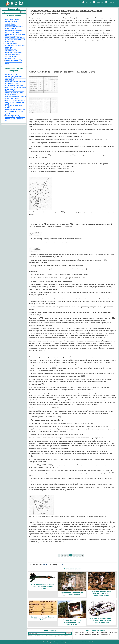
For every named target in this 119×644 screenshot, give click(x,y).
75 (80, 555)
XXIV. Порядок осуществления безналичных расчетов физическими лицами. (14, 52)
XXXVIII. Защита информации (11, 57)
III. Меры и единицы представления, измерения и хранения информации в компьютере (15, 39)
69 (62, 555)
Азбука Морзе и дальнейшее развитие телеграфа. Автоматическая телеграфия (16, 77)
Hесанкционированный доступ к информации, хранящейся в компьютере (15, 32)
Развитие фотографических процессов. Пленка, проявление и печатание (15, 83)
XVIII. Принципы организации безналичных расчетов (15, 45)
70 (65, 555)
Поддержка (93, 641)
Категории (99, 3)
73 (74, 555)
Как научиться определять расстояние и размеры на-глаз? (15, 102)
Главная (88, 3)
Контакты (111, 3)
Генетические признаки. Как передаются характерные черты (15, 111)
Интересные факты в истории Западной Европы (15, 116)
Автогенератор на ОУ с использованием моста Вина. (14, 62)
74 (77, 555)
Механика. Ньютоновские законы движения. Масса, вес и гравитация (15, 93)
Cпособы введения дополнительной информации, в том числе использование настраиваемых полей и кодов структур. (15, 24)
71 (68, 555)
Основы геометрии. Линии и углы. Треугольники (16, 97)
